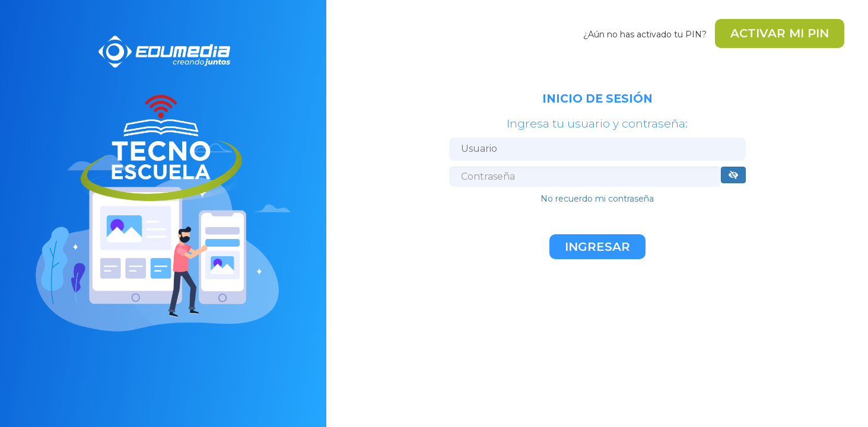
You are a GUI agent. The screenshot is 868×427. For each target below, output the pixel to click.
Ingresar (597, 247)
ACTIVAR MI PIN (780, 33)
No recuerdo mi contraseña (597, 199)
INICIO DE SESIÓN (597, 99)
